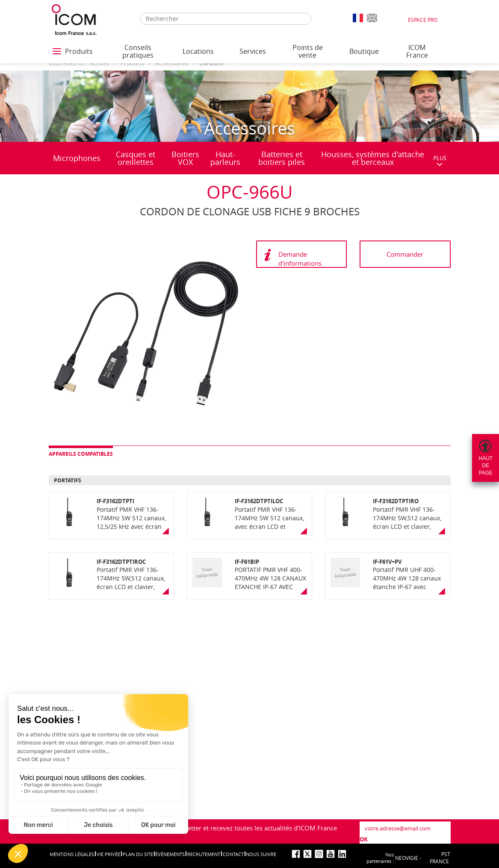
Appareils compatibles (81, 454)
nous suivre (261, 854)
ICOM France (417, 51)
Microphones (77, 158)
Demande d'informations (300, 259)
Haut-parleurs (225, 158)
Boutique (364, 51)
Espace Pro (423, 20)
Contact (233, 854)
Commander (405, 254)
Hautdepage (486, 466)
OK (364, 839)
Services (253, 51)
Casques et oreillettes (136, 158)
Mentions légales (72, 854)
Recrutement (204, 854)
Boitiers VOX (185, 158)
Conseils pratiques (138, 51)
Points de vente (308, 51)
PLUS (440, 160)
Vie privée (108, 854)
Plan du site (138, 854)
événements (170, 854)
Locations (198, 51)
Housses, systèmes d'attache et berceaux (373, 158)
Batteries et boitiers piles (282, 158)
